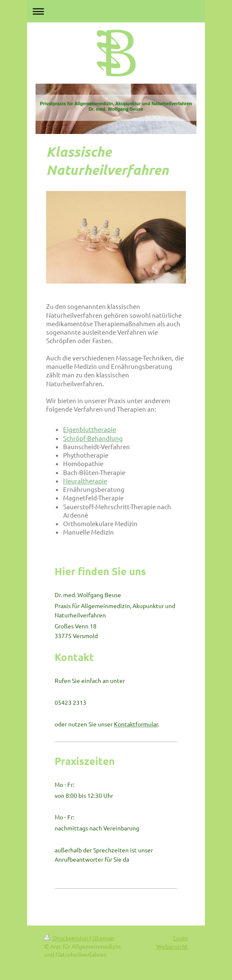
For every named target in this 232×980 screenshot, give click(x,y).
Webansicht (172, 946)
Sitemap (103, 938)
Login (181, 938)
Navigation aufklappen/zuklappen (116, 11)
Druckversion (67, 938)
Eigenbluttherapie (90, 429)
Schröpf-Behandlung (93, 438)
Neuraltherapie (85, 481)
